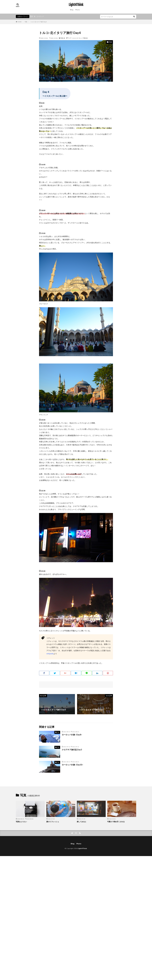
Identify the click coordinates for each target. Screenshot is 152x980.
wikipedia (50, 654)
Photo (78, 10)
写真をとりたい (21, 822)
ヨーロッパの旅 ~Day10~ (72, 765)
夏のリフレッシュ (53, 822)
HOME (20, 22)
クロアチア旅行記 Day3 (72, 750)
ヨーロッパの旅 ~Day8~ (72, 735)
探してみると (82, 822)
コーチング (40, 16)
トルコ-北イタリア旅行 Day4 (38, 22)
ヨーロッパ (79, 38)
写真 (31, 16)
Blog (72, 10)
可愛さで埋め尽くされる (116, 822)
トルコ (74, 38)
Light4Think (76, 5)
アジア (70, 38)
